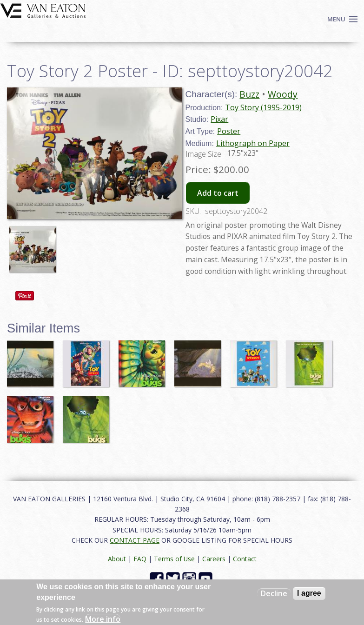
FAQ (140, 559)
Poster (229, 131)
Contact (245, 559)
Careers (214, 559)
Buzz (249, 94)
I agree (309, 593)
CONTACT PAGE (135, 540)
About (117, 559)
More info (103, 619)
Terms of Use (174, 559)
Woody (283, 94)
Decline (274, 593)
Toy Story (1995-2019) (263, 107)
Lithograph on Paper (253, 143)
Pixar (219, 119)
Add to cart (218, 193)
